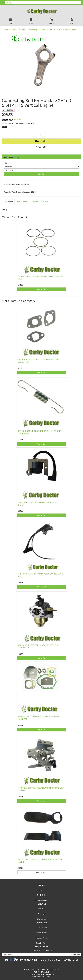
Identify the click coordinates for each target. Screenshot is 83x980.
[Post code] (41, 170)
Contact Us (42, 919)
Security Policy (42, 943)
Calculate (42, 174)
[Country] (41, 167)
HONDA (14, 30)
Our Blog (42, 914)
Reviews (40, 201)
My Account (42, 890)
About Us (42, 909)
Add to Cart (42, 141)
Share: (8, 110)
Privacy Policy (41, 933)
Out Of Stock (41, 872)
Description (8, 201)
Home (6, 30)
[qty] (41, 163)
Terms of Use (42, 928)
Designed (36, 977)
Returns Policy (41, 938)
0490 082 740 (25, 960)
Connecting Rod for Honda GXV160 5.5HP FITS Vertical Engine (52, 30)
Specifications (22, 201)
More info (11, 120)
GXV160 (23, 30)
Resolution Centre (42, 900)
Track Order (42, 895)
